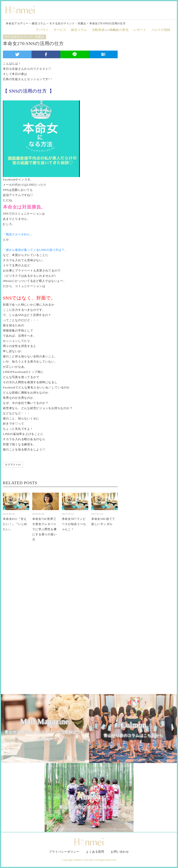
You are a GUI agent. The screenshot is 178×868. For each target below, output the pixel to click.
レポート (140, 30)
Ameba (89, 801)
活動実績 (98, 30)
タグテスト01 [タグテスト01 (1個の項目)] (13, 465)
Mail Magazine (44, 730)
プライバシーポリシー (64, 852)
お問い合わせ (120, 852)
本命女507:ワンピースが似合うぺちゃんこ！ (74, 524)
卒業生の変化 (119, 30)
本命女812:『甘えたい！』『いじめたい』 (15, 524)
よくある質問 (95, 852)
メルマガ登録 (161, 30)
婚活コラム (79, 30)
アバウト (42, 30)
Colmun (133, 730)
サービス (60, 30)
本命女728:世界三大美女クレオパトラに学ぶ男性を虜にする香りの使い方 (44, 529)
